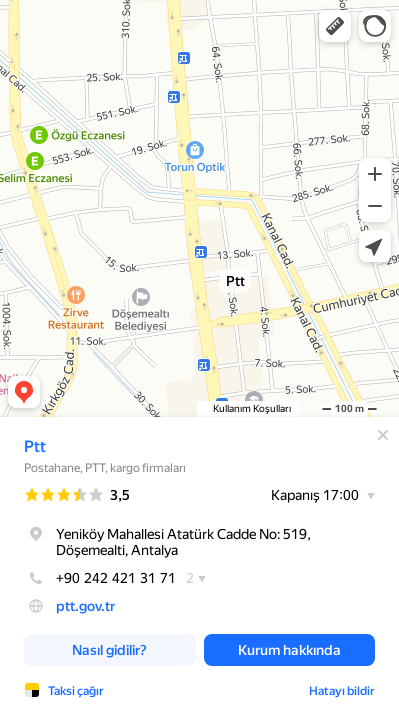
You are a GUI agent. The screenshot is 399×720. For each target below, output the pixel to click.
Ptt (35, 446)
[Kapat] (383, 435)
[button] (335, 26)
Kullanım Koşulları (252, 408)
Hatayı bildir (342, 691)
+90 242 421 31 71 (100, 578)
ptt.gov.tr (85, 606)
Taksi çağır (76, 691)
